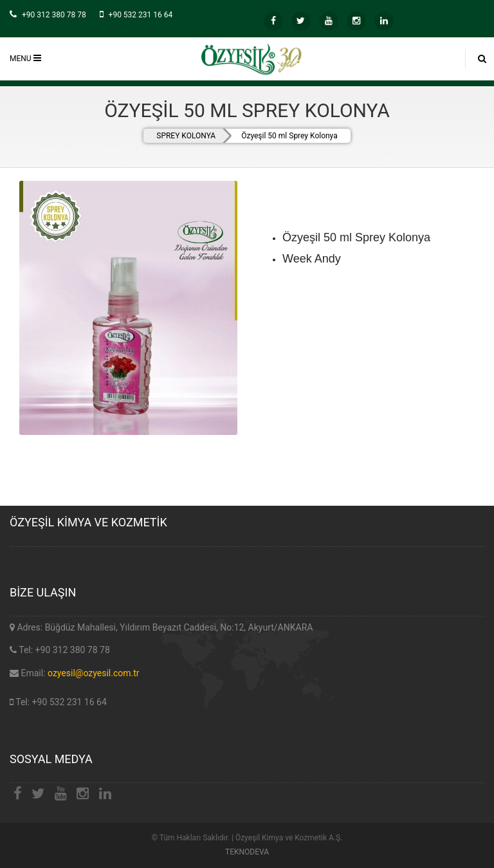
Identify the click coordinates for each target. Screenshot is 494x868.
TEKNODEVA (247, 852)
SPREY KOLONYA (186, 136)
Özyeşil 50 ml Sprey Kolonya (289, 136)
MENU (25, 58)
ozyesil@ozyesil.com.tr (94, 673)
